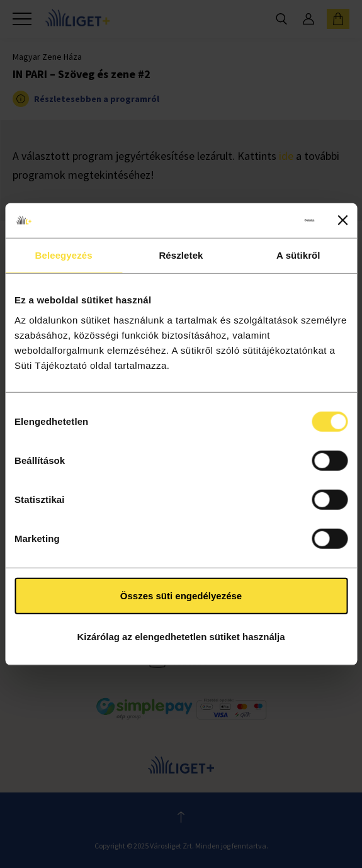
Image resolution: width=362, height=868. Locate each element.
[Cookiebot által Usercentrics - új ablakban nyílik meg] (259, 220)
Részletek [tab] (181, 255)
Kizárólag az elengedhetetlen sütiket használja (181, 637)
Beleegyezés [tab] (64, 255)
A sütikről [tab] (298, 255)
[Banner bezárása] (342, 220)
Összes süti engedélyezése (181, 595)
